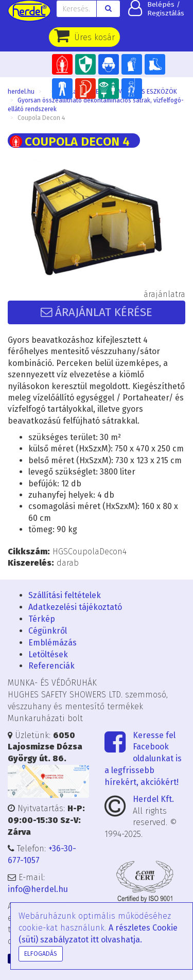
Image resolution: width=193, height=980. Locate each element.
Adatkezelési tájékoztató (75, 607)
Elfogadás (41, 954)
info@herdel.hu (38, 889)
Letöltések (48, 654)
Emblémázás (52, 643)
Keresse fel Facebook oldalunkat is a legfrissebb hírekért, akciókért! (143, 759)
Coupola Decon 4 (41, 118)
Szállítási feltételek (65, 595)
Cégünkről (48, 631)
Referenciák (51, 666)
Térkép (42, 619)
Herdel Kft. (153, 799)
